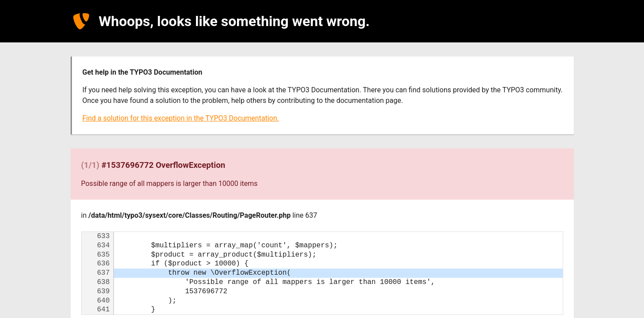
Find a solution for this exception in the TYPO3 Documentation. (181, 118)
